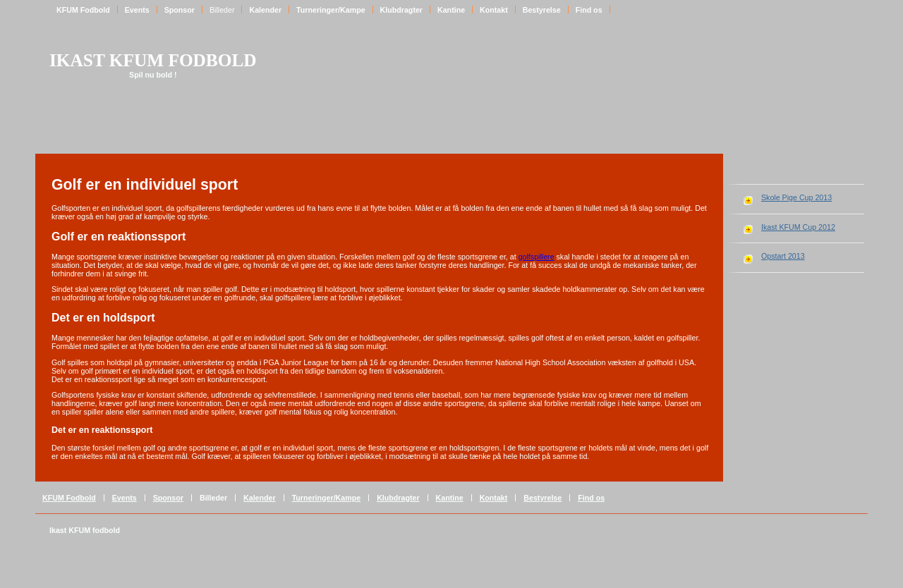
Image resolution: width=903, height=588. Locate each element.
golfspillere (537, 257)
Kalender (265, 10)
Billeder (222, 10)
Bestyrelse (542, 10)
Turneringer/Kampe (331, 10)
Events (137, 10)
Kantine (451, 10)
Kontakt (494, 10)
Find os (589, 10)
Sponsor (180, 10)
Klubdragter (401, 10)
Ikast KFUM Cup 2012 (798, 227)
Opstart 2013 (783, 256)
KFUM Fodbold (83, 10)
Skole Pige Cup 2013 (796, 197)
